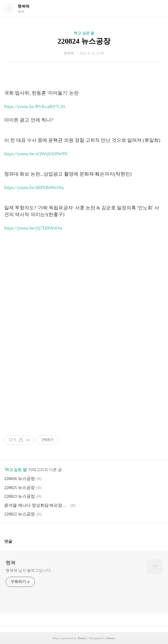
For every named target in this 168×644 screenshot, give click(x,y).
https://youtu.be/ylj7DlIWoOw (33, 228)
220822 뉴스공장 (20, 514)
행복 (11, 563)
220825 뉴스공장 (20, 488)
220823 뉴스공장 (20, 496)
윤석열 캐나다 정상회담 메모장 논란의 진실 (37, 505)
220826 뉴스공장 (20, 479)
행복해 (24, 6)
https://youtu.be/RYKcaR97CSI (35, 106)
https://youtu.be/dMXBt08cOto (34, 188)
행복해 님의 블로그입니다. (29, 570)
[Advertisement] (84, 279)
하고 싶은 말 (84, 33)
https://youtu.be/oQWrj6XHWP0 (36, 154)
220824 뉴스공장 (84, 41)
